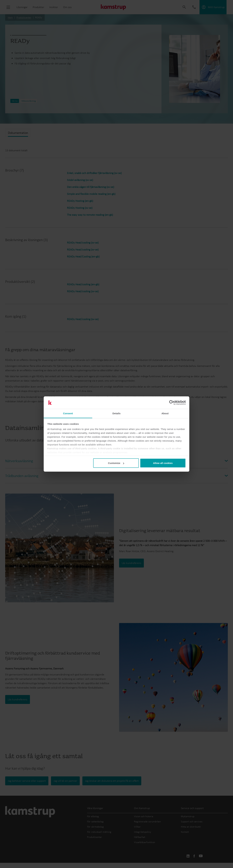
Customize (116, 463)
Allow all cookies (163, 463)
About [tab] (165, 413)
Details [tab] (116, 413)
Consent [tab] (68, 413)
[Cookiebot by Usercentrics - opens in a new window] (172, 403)
